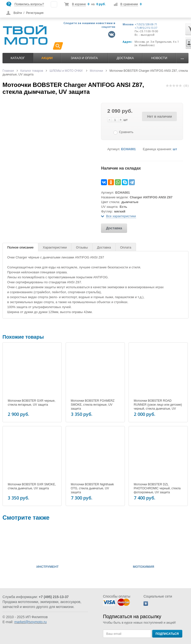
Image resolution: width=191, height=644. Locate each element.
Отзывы (82, 247)
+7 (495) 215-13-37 (146, 28)
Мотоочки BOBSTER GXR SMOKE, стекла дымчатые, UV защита (32, 486)
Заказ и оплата (84, 58)
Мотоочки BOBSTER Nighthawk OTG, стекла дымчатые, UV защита (92, 488)
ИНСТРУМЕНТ (47, 567)
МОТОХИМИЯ (143, 567)
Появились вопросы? (29, 4)
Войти (18, 13)
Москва (128, 24)
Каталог (18, 58)
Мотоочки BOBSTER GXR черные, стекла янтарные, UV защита (31, 403)
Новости (159, 58)
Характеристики (55, 247)
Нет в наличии (159, 116)
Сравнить (126, 132)
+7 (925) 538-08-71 (146, 24)
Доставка (125, 58)
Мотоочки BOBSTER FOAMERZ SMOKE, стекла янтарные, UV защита (93, 405)
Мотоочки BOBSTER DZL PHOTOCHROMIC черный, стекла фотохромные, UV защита (157, 488)
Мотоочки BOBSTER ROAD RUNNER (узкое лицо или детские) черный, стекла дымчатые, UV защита (158, 407)
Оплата (126, 247)
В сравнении (129, 4)
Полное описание (20, 247)
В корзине (79, 4)
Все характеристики (121, 216)
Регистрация (35, 13)
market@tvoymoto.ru (30, 622)
